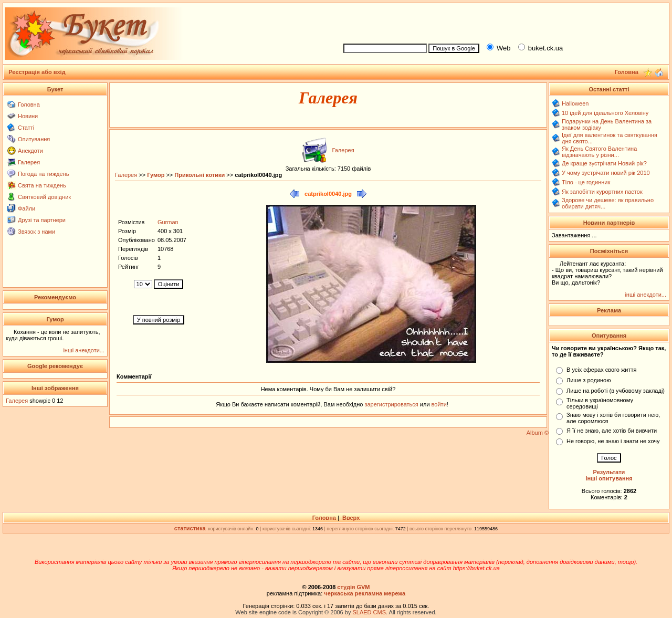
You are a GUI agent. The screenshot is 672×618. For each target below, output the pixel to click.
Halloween (575, 103)
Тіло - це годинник (586, 182)
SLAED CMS (369, 612)
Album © (538, 433)
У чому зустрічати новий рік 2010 (606, 173)
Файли (27, 208)
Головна (29, 104)
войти (438, 404)
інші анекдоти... (84, 350)
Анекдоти (30, 151)
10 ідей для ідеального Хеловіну (605, 113)
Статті (26, 128)
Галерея (29, 162)
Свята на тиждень (42, 185)
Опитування (34, 139)
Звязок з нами (36, 232)
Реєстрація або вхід (37, 72)
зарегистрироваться (392, 404)
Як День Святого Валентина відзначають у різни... (599, 152)
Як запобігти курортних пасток (602, 192)
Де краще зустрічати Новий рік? (604, 163)
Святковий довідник (44, 197)
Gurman (168, 222)
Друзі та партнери (42, 220)
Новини (28, 116)
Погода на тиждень (43, 174)
